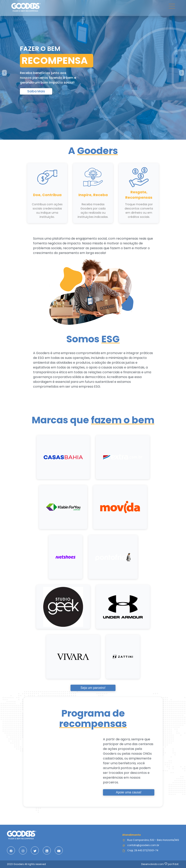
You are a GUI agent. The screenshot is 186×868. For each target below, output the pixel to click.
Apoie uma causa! (129, 792)
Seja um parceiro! (93, 688)
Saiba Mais (36, 91)
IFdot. (176, 864)
